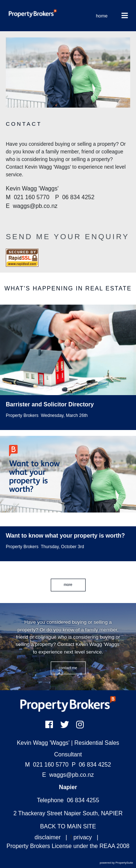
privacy (83, 837)
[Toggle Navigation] (125, 16)
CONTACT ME (68, 668)
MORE (68, 585)
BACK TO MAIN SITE (68, 826)
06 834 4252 (91, 765)
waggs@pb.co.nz (72, 775)
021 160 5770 (47, 765)
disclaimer (48, 837)
